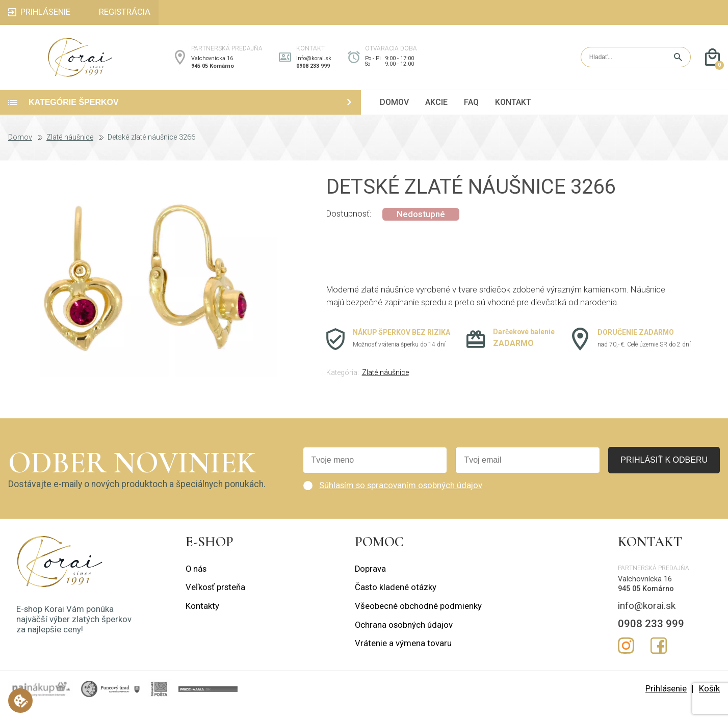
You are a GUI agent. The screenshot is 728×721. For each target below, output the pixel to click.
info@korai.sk (314, 65)
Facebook (659, 659)
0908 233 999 (313, 73)
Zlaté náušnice (70, 151)
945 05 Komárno (213, 73)
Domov (20, 151)
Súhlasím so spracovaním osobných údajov (401, 499)
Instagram (626, 659)
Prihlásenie (666, 702)
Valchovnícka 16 (212, 65)
